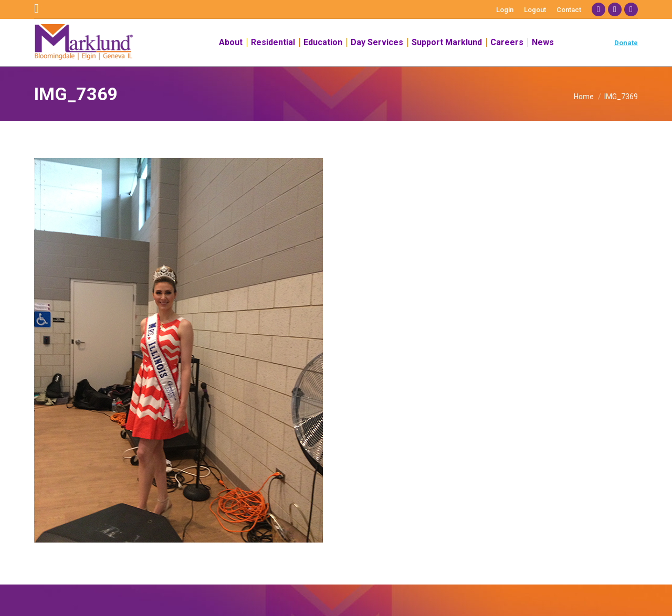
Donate (626, 43)
